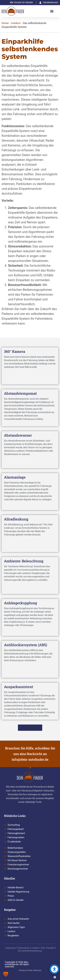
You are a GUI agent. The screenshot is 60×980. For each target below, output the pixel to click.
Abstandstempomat (20, 393)
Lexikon (16, 23)
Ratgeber (10, 910)
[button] (52, 11)
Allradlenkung (16, 519)
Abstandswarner (18, 435)
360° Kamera (15, 351)
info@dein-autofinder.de (30, 759)
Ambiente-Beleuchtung (24, 561)
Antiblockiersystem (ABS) (26, 645)
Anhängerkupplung (20, 603)
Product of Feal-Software (30, 970)
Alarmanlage (15, 477)
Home (5, 23)
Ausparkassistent (19, 687)
